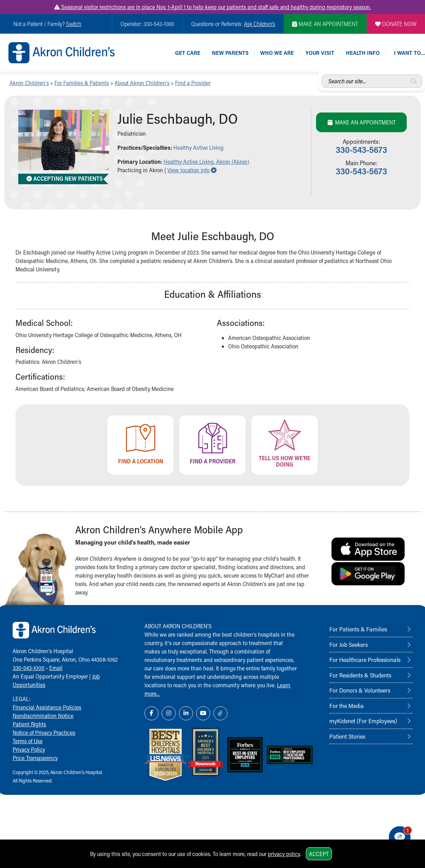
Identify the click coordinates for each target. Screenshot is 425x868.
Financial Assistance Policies (47, 707)
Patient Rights (29, 724)
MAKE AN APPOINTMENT (325, 24)
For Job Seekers (349, 644)
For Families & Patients (82, 83)
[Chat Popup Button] (400, 837)
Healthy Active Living (198, 147)
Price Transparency (35, 758)
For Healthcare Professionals (365, 660)
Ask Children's (260, 24)
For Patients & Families (358, 629)
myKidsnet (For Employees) (363, 721)
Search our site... (322, 75)
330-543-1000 (29, 668)
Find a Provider (193, 83)
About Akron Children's (142, 83)
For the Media (347, 706)
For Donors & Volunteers (360, 690)
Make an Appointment (361, 122)
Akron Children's (29, 83)
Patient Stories (347, 736)
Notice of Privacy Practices (44, 732)
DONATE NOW (396, 24)
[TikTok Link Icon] (220, 713)
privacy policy (284, 854)
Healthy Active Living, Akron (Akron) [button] (206, 162)
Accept (319, 854)
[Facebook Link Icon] (152, 713)
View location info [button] (192, 170)
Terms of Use (28, 741)
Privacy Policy (29, 749)
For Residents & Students (360, 675)
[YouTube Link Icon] (203, 713)
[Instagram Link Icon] (169, 713)
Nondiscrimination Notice (43, 716)
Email (56, 668)
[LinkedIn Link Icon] (186, 713)
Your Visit (320, 53)
